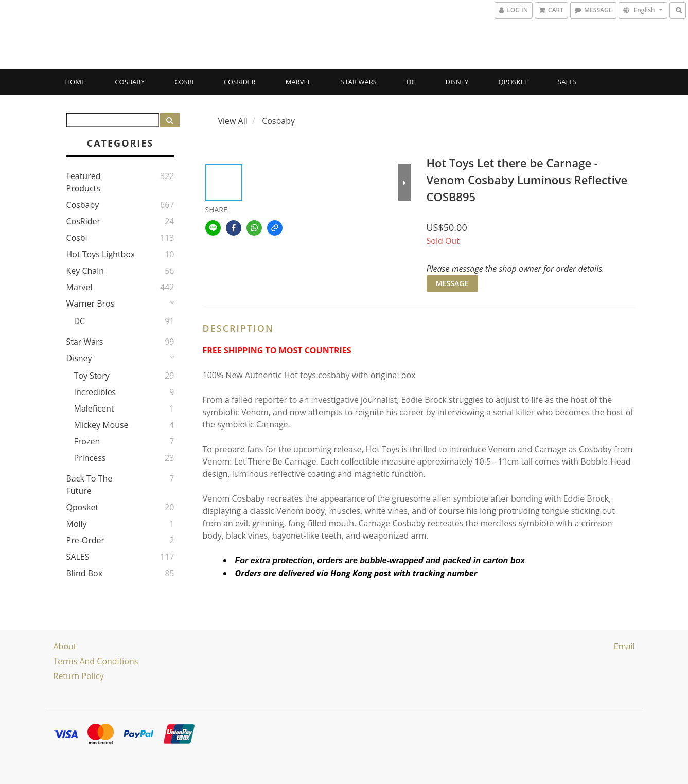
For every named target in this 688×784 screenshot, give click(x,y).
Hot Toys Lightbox (101, 254)
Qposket (513, 82)
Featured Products (84, 182)
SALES (567, 82)
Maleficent (94, 408)
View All (233, 121)
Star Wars (359, 82)
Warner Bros (91, 304)
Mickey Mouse (101, 425)
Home (75, 82)
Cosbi (184, 82)
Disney (457, 82)
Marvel (298, 82)
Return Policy (79, 676)
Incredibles (95, 392)
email (624, 646)
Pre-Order (86, 540)
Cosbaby (130, 82)
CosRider (240, 82)
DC (411, 82)
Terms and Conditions (96, 661)
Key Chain (85, 271)
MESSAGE (452, 283)
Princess (90, 458)
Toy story (92, 376)
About (65, 646)
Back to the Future (90, 485)
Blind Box (85, 573)
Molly (77, 524)
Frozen (87, 441)
